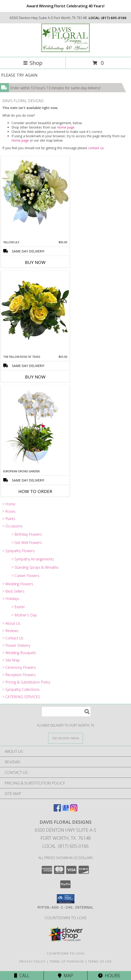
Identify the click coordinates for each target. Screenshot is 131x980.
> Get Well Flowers (27, 543)
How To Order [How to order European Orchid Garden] (35, 491)
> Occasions (12, 526)
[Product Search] (66, 712)
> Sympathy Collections (21, 689)
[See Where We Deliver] (65, 738)
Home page (66, 127)
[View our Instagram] (74, 810)
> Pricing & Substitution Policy (26, 682)
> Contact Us (13, 638)
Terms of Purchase (67, 961)
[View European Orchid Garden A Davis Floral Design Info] (35, 427)
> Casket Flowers (25, 576)
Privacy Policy (32, 961)
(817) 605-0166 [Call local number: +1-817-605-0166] (114, 18)
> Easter (18, 607)
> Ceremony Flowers (19, 667)
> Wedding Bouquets (19, 653)
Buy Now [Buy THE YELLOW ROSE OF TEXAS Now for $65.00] (35, 377)
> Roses (9, 511)
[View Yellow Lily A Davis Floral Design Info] (35, 192)
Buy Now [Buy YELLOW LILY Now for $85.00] (35, 262)
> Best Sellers (13, 591)
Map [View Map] (65, 976)
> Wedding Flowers (18, 584)
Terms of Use (100, 961)
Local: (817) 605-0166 (65, 846)
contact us (96, 148)
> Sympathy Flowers (19, 551)
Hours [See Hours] (109, 976)
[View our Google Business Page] (65, 810)
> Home (9, 504)
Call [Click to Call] (22, 976)
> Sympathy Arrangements (33, 559)
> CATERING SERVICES (21, 697)
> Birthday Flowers (27, 534)
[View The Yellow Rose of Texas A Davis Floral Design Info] (35, 313)
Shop (33, 63)
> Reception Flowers (19, 675)
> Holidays (11, 599)
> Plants (9, 519)
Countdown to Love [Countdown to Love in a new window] (66, 918)
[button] (66, 899)
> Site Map (11, 660)
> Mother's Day (24, 615)
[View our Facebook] (57, 810)
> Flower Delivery (16, 645)
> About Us (11, 623)
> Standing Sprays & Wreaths (35, 567)
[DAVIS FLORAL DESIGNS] (65, 51)
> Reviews (10, 631)
